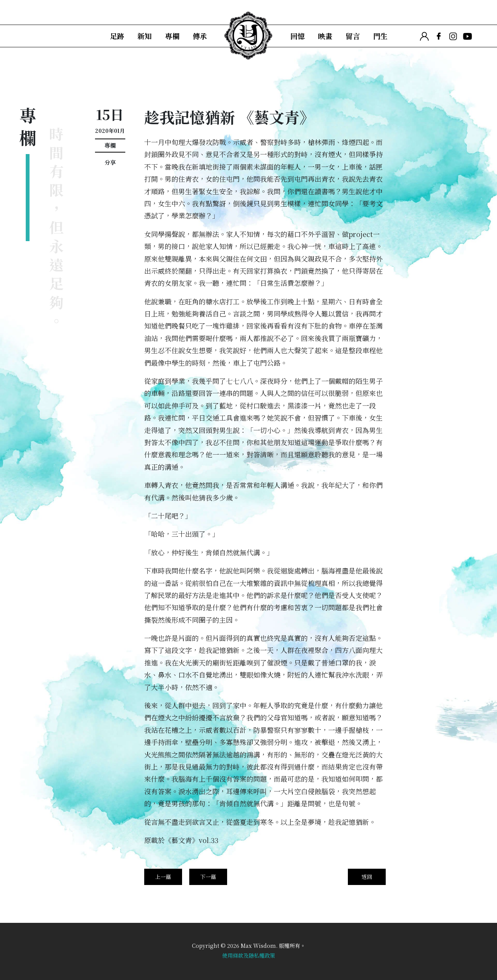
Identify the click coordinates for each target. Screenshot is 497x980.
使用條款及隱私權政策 (249, 955)
